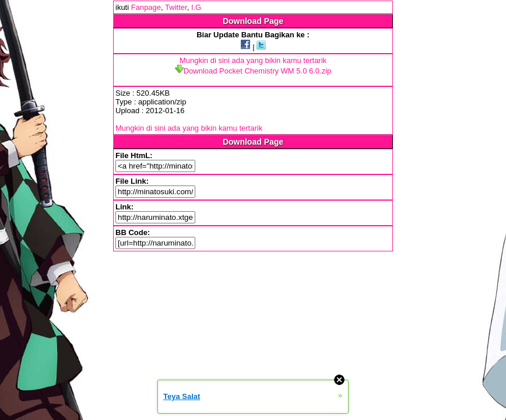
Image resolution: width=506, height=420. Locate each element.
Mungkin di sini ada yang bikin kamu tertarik (253, 60)
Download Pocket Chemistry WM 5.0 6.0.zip (253, 71)
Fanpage (146, 7)
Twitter (176, 7)
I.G (196, 7)
